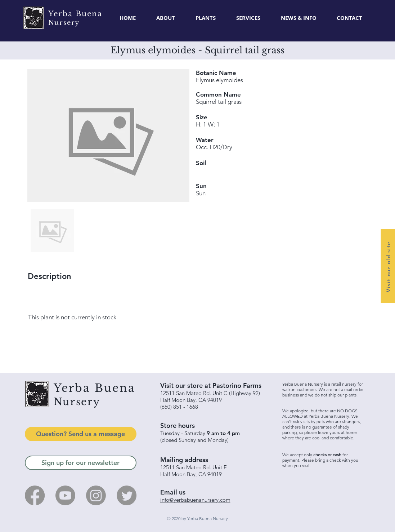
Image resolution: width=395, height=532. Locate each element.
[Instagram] (96, 495)
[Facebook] (35, 495)
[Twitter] (127, 495)
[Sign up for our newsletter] (81, 463)
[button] (206, 18)
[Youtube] (65, 495)
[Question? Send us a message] (81, 434)
